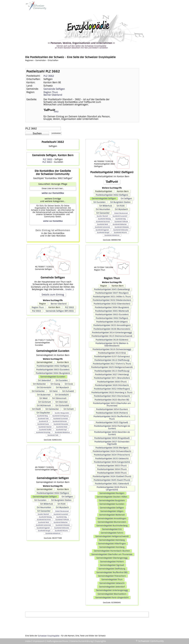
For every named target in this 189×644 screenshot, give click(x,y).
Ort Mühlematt (44, 405)
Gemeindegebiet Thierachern (112, 576)
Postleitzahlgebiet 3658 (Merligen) (112, 448)
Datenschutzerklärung (82, 641)
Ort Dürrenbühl (44, 387)
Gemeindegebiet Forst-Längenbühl (112, 597)
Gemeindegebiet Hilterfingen (112, 544)
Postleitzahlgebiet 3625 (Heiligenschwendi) (112, 367)
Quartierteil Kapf (61, 430)
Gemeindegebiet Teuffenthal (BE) (112, 572)
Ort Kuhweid (68, 391)
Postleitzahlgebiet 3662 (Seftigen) (53, 366)
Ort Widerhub (46, 504)
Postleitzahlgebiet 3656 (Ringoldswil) (112, 438)
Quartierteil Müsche (61, 531)
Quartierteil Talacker (45, 427)
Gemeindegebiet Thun (112, 579)
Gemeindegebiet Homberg (112, 547)
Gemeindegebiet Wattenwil (112, 515)
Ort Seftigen (67, 497)
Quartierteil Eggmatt (43, 528)
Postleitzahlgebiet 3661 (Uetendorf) (112, 484)
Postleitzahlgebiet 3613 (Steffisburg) (112, 371)
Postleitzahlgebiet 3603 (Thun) (112, 466)
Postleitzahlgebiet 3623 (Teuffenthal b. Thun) (112, 418)
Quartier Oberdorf (43, 514)
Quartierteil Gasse (43, 424)
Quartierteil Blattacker (61, 522)
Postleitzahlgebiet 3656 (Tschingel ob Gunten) (112, 427)
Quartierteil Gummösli (60, 419)
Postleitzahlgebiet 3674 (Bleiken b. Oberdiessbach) (112, 344)
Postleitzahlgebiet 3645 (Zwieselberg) (112, 289)
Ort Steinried (61, 402)
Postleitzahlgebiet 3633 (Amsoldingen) (112, 325)
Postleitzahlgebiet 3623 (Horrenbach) (112, 396)
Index (28, 641)
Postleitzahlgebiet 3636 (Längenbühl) (112, 462)
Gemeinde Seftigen (54, 89)
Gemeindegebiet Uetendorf (112, 587)
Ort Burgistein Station (61, 500)
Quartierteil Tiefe (43, 419)
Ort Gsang (55, 384)
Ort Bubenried (44, 395)
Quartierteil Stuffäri (45, 430)
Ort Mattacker (39, 384)
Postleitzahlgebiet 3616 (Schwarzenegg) (112, 349)
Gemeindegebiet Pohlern (112, 562)
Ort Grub (69, 384)
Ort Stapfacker (43, 413)
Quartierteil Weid (43, 522)
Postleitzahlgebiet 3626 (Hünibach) (112, 385)
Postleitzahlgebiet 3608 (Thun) (112, 473)
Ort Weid (43, 398)
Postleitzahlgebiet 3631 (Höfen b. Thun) (112, 297)
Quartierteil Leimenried (43, 525)
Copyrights (100, 641)
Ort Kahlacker (38, 391)
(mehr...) (69, 289)
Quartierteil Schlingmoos (60, 416)
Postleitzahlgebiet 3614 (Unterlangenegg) (112, 332)
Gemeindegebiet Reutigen (112, 493)
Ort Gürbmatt (44, 402)
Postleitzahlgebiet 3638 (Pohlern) (112, 413)
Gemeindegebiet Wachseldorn (112, 594)
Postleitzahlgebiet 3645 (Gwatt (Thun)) (112, 480)
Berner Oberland (53, 95)
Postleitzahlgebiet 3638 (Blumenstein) (112, 329)
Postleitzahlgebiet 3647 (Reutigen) (112, 293)
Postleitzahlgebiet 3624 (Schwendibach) (112, 451)
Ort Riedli (36, 409)
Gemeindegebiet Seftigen (45, 497)
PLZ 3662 (49, 76)
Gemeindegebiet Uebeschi (112, 583)
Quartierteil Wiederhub (62, 432)
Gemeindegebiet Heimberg (112, 540)
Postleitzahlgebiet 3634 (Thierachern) (112, 455)
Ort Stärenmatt (59, 398)
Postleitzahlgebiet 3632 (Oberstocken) (112, 304)
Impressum (39, 641)
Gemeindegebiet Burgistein (112, 500)
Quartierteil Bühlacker (60, 421)
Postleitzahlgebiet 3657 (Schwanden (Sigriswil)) (112, 443)
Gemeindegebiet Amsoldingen (112, 518)
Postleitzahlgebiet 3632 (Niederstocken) (112, 300)
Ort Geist (53, 391)
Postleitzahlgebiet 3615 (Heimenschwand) (112, 336)
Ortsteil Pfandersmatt (62, 511)
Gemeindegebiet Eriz (112, 529)
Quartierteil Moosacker (61, 424)
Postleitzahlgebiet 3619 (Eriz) (112, 353)
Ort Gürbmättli (62, 405)
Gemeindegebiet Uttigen (112, 511)
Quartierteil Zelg (61, 517)
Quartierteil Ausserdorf (61, 514)
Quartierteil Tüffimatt (62, 520)
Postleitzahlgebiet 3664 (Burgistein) (53, 373)
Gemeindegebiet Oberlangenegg (112, 558)
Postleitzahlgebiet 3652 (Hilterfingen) (112, 389)
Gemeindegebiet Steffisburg (112, 569)
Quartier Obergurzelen (62, 413)
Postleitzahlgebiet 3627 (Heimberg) (112, 374)
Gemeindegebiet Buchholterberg (112, 526)
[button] (37, 133)
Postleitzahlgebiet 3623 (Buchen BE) (112, 400)
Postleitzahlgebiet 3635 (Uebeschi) (112, 458)
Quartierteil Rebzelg (45, 517)
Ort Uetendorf (44, 380)
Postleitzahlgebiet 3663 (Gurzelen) (53, 370)
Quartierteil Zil (43, 421)
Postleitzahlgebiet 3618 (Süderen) (112, 340)
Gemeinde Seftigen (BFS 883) (60, 311)
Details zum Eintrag (53, 295)
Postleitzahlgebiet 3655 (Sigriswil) (112, 422)
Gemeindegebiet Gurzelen (53, 377)
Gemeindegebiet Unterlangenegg (112, 590)
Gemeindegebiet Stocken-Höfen (112, 497)
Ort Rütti (61, 504)
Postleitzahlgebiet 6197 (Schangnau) (112, 356)
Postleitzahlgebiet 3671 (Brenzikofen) (112, 378)
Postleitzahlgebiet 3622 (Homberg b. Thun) (112, 392)
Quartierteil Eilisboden (63, 525)
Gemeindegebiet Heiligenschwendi (112, 536)
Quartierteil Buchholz (44, 520)
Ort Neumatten (44, 507)
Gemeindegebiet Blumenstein (112, 522)
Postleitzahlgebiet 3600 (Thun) (112, 382)
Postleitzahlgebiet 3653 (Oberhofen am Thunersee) (112, 404)
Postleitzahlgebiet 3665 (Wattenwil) (112, 311)
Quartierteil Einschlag (43, 432)
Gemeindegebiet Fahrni (112, 533)
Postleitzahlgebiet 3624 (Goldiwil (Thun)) (112, 476)
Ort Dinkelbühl (62, 395)
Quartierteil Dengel (44, 531)
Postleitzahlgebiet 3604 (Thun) (112, 469)
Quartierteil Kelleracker (62, 528)
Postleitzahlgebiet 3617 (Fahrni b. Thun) (112, 364)
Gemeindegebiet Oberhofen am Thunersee (112, 554)
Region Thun (51, 92)
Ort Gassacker (44, 511)
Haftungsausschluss (57, 641)
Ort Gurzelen (62, 380)
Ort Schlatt (69, 409)
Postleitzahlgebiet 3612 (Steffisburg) (112, 360)
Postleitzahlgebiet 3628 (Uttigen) (112, 322)
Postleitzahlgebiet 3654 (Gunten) (112, 409)
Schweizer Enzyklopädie (49, 636)
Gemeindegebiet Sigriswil (112, 565)
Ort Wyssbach (62, 387)
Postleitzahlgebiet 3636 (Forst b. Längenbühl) (112, 488)
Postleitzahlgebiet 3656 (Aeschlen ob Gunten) (112, 433)
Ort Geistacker (52, 409)
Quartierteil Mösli (62, 427)
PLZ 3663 (47, 162)
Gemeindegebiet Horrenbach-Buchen (112, 551)
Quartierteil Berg (42, 416)
